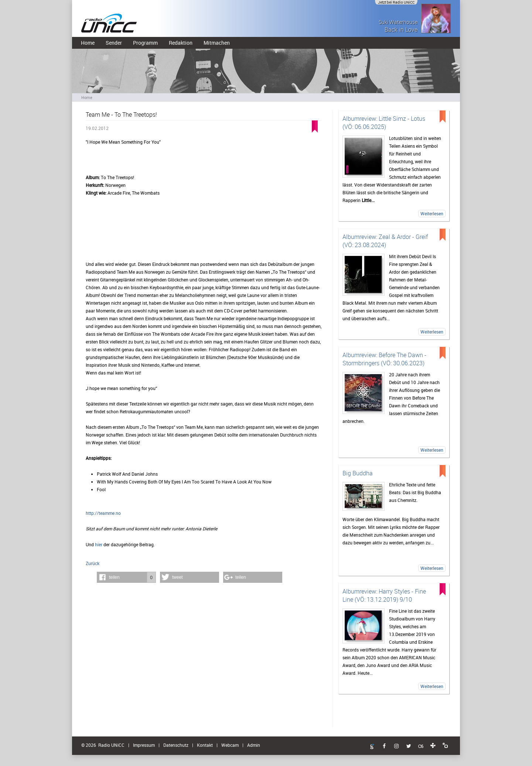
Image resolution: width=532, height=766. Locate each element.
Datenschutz (176, 745)
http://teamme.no (103, 513)
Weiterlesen (432, 213)
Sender (114, 43)
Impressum (144, 745)
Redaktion (181, 43)
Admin (254, 745)
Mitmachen (217, 43)
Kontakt (205, 745)
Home (88, 43)
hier (99, 544)
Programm (145, 43)
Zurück (93, 563)
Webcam (230, 745)
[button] (126, 577)
